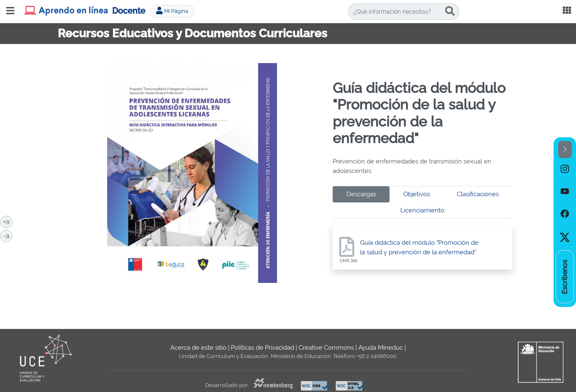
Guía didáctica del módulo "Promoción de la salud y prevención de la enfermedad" (419, 247)
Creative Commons (326, 348)
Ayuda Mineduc (381, 348)
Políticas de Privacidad (262, 348)
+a (8, 221)
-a (8, 235)
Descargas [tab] (361, 194)
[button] (565, 150)
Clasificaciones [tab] (478, 194)
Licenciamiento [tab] (422, 210)
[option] (565, 169)
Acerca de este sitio (198, 348)
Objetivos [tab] (417, 194)
